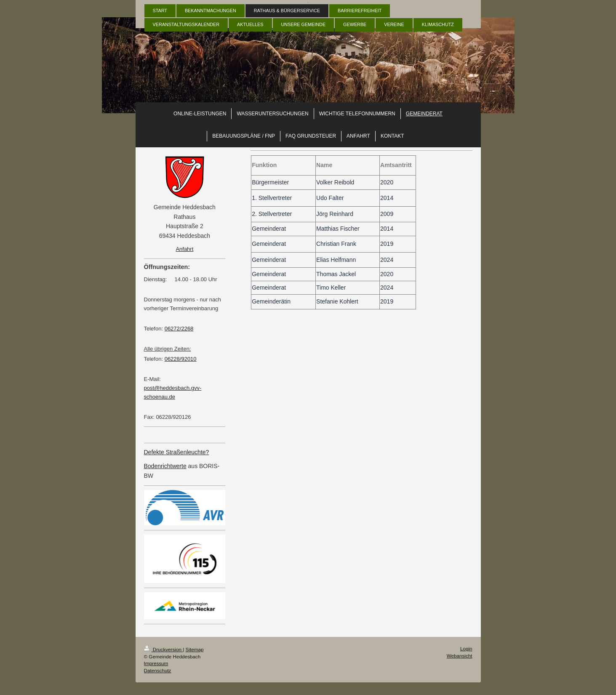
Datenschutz (158, 670)
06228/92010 (181, 359)
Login (466, 648)
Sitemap (195, 649)
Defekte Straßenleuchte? (177, 452)
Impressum (156, 663)
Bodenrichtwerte (165, 466)
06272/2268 (179, 329)
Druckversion (164, 649)
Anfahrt (184, 249)
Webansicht (460, 656)
